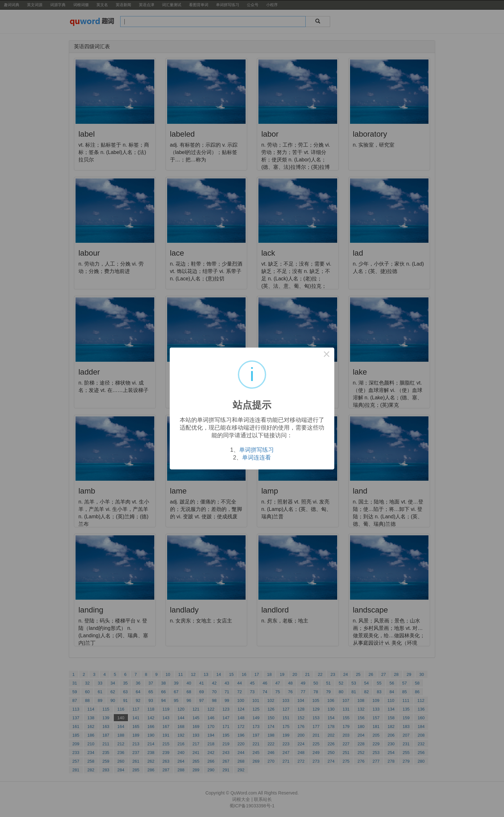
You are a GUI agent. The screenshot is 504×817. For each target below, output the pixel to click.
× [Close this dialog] (327, 355)
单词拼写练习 (256, 450)
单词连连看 (256, 458)
